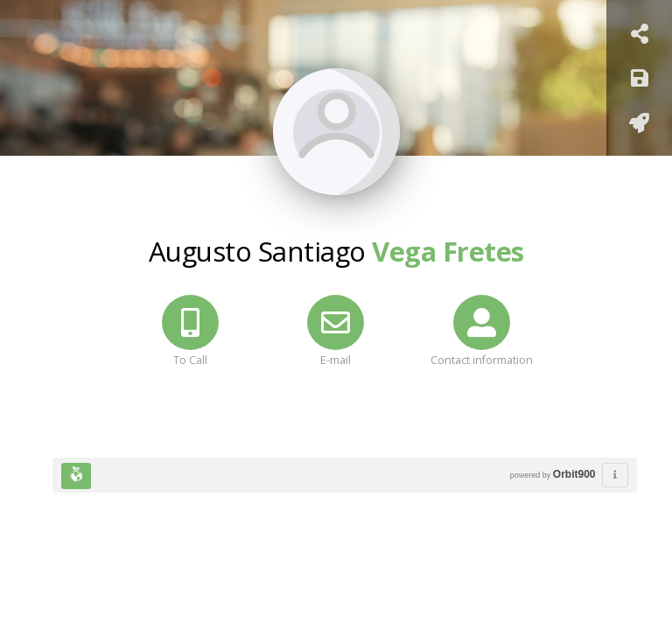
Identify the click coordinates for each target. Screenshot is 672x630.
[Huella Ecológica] (76, 476)
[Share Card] (640, 36)
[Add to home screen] (639, 126)
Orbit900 (574, 474)
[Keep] (640, 81)
